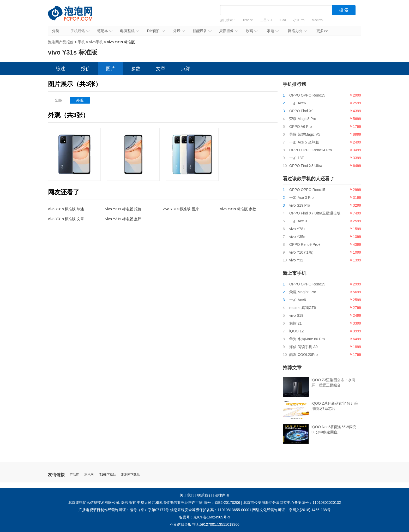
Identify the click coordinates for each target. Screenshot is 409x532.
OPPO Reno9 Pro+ (305, 244)
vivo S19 (296, 315)
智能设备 (202, 31)
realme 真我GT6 (303, 308)
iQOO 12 (296, 331)
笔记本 (105, 31)
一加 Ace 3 (298, 221)
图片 (111, 69)
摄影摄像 (229, 31)
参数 (136, 69)
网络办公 (297, 31)
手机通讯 (80, 31)
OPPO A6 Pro (300, 127)
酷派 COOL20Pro (303, 355)
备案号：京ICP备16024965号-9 (204, 517)
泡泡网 (89, 475)
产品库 (74, 475)
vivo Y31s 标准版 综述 (66, 209)
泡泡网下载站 (130, 475)
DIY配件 (156, 31)
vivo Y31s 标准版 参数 (238, 209)
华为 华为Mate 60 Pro (307, 339)
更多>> (322, 31)
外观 (80, 100)
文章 (161, 69)
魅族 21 (295, 323)
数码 (252, 31)
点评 (186, 69)
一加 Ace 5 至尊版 (304, 142)
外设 (179, 31)
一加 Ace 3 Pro (301, 198)
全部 (58, 100)
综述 (61, 69)
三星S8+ (266, 20)
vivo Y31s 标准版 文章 (66, 219)
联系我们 (204, 495)
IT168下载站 (107, 475)
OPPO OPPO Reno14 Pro (311, 150)
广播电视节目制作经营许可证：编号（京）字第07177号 (124, 510)
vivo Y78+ (297, 229)
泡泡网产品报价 (75, 17)
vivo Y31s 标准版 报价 (123, 209)
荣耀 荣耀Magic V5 (305, 134)
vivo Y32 (296, 260)
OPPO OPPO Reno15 (307, 95)
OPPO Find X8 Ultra (306, 166)
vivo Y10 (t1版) (301, 252)
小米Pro (299, 20)
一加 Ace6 (298, 103)
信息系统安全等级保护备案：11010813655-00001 (211, 510)
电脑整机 (130, 31)
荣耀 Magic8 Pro (303, 119)
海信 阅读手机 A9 (303, 347)
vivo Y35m (298, 237)
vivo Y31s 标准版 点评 (123, 219)
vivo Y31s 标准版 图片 (181, 209)
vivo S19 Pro (300, 205)
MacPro (317, 20)
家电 (273, 31)
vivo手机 (96, 42)
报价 (86, 69)
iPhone (248, 20)
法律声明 (222, 495)
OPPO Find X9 (301, 111)
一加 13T (297, 158)
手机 (81, 42)
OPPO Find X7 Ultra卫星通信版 (315, 213)
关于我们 (187, 495)
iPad (283, 20)
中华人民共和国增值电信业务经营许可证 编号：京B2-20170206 (189, 503)
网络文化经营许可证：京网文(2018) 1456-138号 (291, 510)
